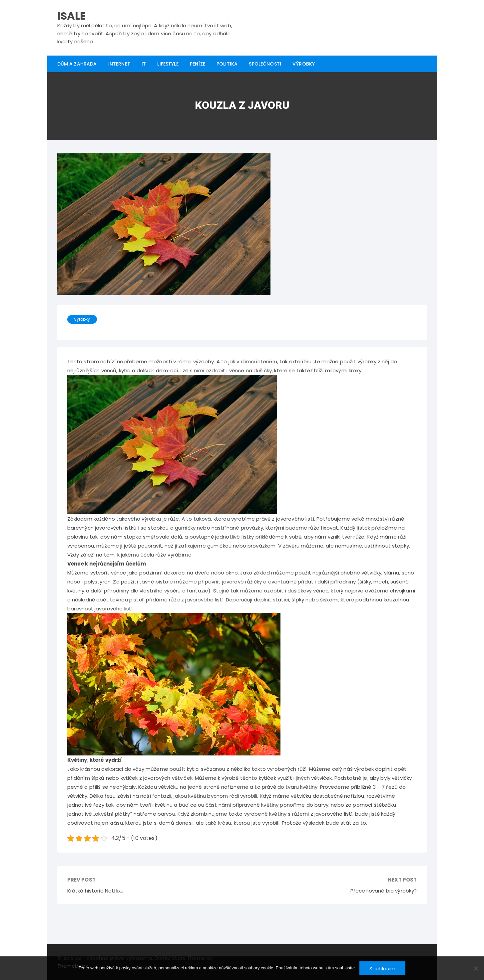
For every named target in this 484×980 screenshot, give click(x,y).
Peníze (198, 64)
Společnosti (265, 64)
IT (144, 64)
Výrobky (304, 64)
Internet (119, 64)
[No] (476, 968)
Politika (227, 64)
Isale (72, 16)
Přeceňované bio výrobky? (384, 891)
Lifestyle (168, 64)
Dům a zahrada (77, 64)
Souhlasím (382, 969)
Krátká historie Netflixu (96, 891)
